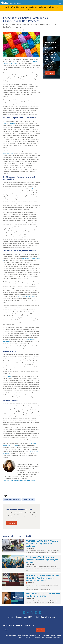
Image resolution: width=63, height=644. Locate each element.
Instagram (36, 612)
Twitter (32, 612)
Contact (19, 617)
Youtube (28, 613)
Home (7, 14)
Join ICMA (28, 617)
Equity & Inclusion (28, 500)
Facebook (24, 612)
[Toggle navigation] (60, 3)
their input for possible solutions (27, 296)
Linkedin (40, 612)
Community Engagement (12, 500)
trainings (9, 376)
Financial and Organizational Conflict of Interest (48, 638)
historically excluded (9, 123)
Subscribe (40, 630)
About (11, 617)
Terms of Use (28, 638)
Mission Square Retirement (45, 617)
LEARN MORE (11, 523)
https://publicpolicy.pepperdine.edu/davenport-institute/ (19, 480)
